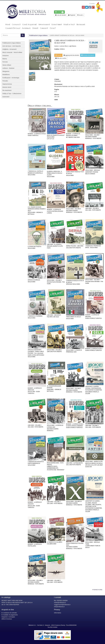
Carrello (59, 12)
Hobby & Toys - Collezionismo (12, 94)
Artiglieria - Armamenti (9, 49)
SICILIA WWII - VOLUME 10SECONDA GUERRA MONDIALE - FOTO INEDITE (74, 503)
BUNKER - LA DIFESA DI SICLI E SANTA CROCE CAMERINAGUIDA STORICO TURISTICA (75, 426)
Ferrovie (5, 62)
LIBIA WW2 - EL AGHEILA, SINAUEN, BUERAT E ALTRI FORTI (55, 246)
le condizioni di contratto (9, 613)
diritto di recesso (7, 619)
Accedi (80, 15)
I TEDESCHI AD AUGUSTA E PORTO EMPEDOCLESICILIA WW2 (36, 463)
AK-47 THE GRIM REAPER (10, 605)
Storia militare (7, 65)
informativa (57, 613)
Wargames (6, 71)
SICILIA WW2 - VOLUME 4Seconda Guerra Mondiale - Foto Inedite (94, 281)
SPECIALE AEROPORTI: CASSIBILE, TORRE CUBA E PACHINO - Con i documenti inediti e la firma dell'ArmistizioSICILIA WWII (36, 353)
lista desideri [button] (71, 55)
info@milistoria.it (59, 607)
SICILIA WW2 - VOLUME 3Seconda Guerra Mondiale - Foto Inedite (56, 282)
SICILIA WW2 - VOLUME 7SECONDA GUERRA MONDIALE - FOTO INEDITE (93, 137)
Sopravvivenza (7, 84)
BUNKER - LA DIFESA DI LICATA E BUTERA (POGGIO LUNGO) (55, 211)
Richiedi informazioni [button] (88, 55)
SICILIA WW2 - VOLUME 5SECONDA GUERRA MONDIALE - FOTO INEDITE (74, 390)
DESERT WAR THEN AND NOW (12, 601)
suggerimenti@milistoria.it (62, 605)
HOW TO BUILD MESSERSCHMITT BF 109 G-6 (17, 603)
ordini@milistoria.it (60, 603)
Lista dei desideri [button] (61, 15)
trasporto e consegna (8, 617)
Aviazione (5, 56)
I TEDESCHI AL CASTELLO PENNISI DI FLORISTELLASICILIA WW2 (35, 173)
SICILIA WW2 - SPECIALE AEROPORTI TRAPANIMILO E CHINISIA (93, 172)
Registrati (72, 15)
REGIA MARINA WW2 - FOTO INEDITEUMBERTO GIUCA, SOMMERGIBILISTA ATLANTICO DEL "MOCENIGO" (56, 466)
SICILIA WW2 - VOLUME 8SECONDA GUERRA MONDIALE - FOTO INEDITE (74, 211)
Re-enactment (7, 90)
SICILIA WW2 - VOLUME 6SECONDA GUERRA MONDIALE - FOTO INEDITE (36, 582)
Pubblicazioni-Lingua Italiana (38, 35)
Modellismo (6, 75)
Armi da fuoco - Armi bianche (12, 46)
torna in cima (97, 590)
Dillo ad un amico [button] (61, 58)
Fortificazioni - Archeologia (11, 78)
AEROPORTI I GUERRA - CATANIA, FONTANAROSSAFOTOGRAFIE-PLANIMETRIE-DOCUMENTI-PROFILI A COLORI (94, 390)
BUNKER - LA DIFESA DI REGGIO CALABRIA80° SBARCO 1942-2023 (73, 135)
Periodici (5, 81)
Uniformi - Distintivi (8, 68)
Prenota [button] (58, 55)
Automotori (6, 97)
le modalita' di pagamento (10, 615)
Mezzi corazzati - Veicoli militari (12, 52)
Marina (5, 59)
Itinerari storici (7, 87)
